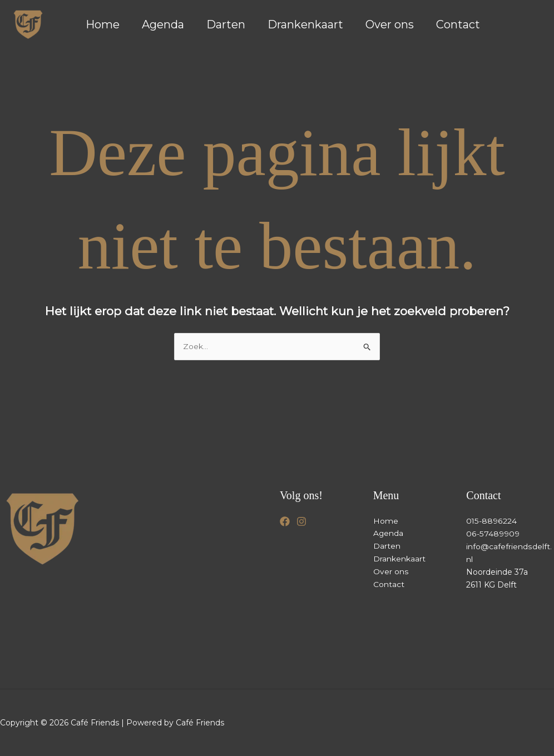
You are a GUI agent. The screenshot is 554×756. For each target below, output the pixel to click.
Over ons (390, 24)
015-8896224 (491, 521)
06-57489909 (492, 534)
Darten (226, 24)
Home (103, 24)
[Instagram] (301, 521)
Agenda (163, 24)
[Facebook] (285, 521)
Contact (458, 24)
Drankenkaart (305, 24)
